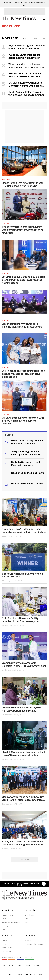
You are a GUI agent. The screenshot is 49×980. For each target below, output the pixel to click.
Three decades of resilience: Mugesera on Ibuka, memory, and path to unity (24, 67)
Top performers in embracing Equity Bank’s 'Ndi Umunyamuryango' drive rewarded (23, 230)
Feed (4, 929)
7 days (34, 38)
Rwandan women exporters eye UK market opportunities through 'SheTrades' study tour (22, 709)
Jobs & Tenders (16, 965)
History (5, 926)
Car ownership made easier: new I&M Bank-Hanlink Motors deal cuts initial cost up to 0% (23, 799)
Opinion (12, 958)
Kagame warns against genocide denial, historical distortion (27, 47)
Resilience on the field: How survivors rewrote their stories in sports (27, 473)
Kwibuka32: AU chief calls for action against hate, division (25, 56)
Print (27, 919)
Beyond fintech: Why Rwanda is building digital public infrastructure (22, 325)
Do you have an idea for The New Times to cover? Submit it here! (22, 884)
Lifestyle (30, 958)
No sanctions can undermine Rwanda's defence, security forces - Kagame (21, 76)
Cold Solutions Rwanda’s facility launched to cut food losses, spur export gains (21, 620)
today (25, 38)
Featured (7, 179)
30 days (44, 38)
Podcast (36, 965)
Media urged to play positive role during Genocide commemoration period (27, 442)
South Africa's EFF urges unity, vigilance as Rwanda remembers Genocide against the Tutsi (24, 95)
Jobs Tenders (8, 948)
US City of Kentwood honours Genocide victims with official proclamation (22, 86)
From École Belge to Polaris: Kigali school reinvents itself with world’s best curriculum (24, 531)
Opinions (28, 941)
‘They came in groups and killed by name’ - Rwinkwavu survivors (27, 453)
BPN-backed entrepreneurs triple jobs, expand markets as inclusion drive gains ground (24, 374)
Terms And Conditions (11, 922)
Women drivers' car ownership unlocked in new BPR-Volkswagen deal (24, 664)
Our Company (8, 915)
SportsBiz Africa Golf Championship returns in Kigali (22, 575)
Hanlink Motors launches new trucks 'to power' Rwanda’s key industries (24, 754)
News (4, 958)
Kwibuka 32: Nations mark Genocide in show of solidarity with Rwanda (26, 464)
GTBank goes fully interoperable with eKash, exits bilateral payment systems (23, 421)
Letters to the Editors (34, 944)
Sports (20, 958)
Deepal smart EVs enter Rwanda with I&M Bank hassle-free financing (23, 184)
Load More (25, 859)
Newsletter (29, 915)
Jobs (27, 922)
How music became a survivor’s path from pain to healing (27, 484)
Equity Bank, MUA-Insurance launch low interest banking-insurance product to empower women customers (24, 843)
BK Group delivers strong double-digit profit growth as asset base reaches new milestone (23, 280)
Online (5, 941)
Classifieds (6, 951)
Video (5, 965)
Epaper (27, 965)
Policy (4, 919)
